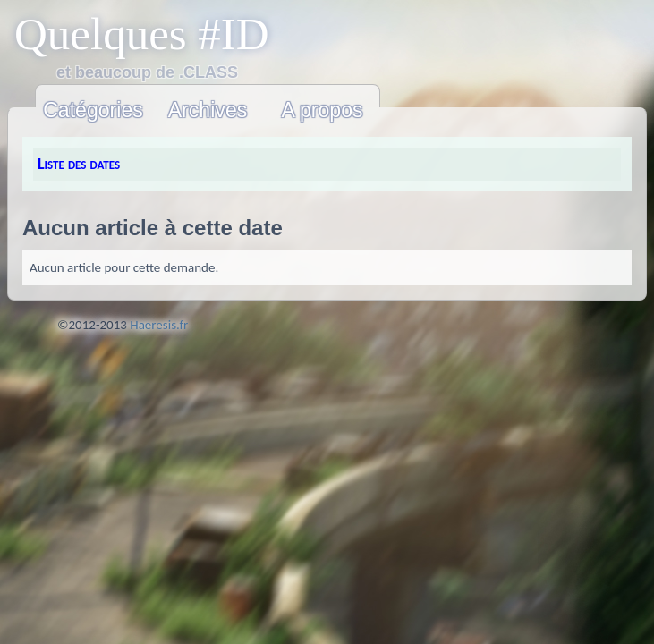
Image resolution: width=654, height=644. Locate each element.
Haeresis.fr (159, 325)
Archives (208, 110)
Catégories (93, 110)
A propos (322, 110)
